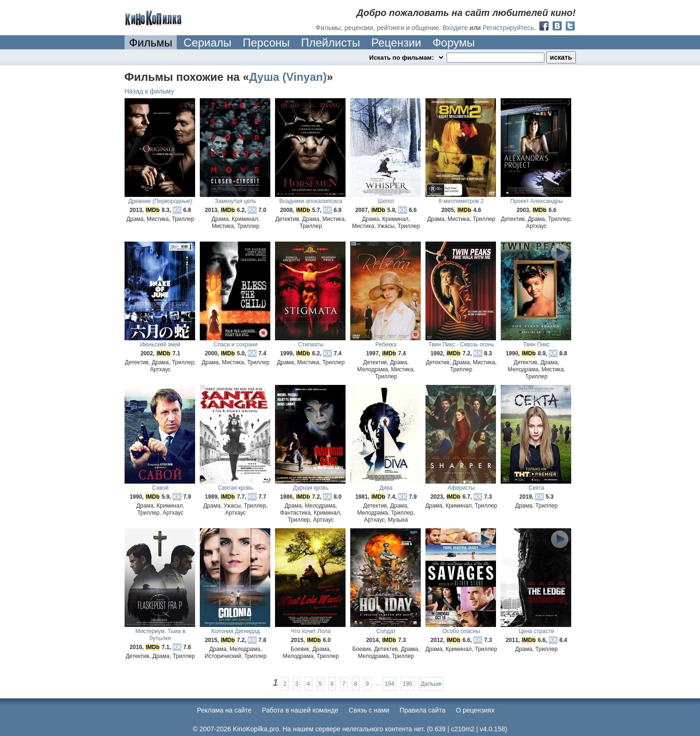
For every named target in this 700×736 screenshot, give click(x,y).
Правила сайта (422, 710)
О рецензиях (475, 710)
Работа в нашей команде (300, 710)
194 (389, 684)
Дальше (431, 684)
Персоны (266, 43)
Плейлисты (330, 43)
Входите (455, 28)
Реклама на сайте (224, 710)
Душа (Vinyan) (288, 77)
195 (408, 684)
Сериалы (207, 43)
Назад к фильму (149, 91)
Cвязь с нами (369, 710)
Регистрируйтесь (508, 28)
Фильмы (151, 43)
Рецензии (396, 43)
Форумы (454, 43)
